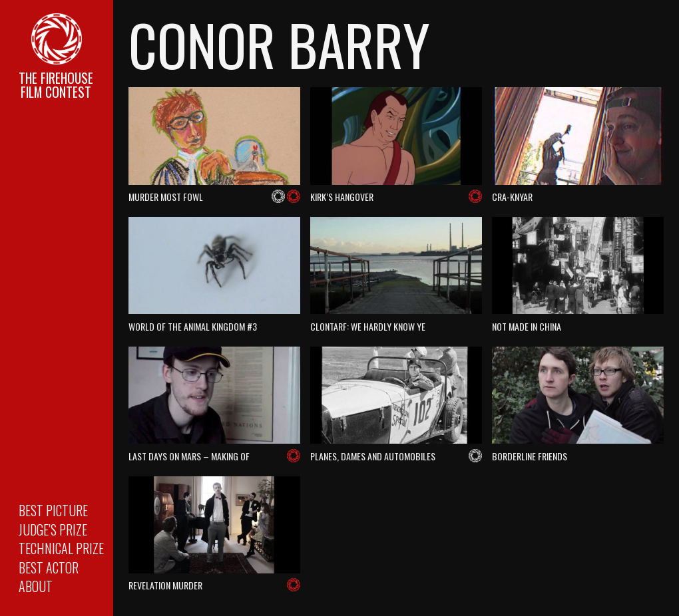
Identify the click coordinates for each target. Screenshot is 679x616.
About (36, 586)
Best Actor (49, 567)
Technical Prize (61, 548)
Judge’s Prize (53, 530)
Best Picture (53, 510)
